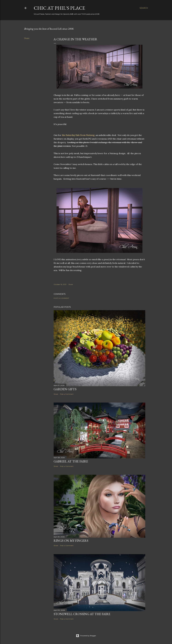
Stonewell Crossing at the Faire (82, 614)
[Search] (144, 8)
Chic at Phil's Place (59, 8)
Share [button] (27, 38)
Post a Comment (61, 298)
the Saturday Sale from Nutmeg (78, 135)
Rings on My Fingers (71, 541)
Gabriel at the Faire (71, 461)
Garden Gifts (65, 389)
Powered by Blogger (86, 636)
